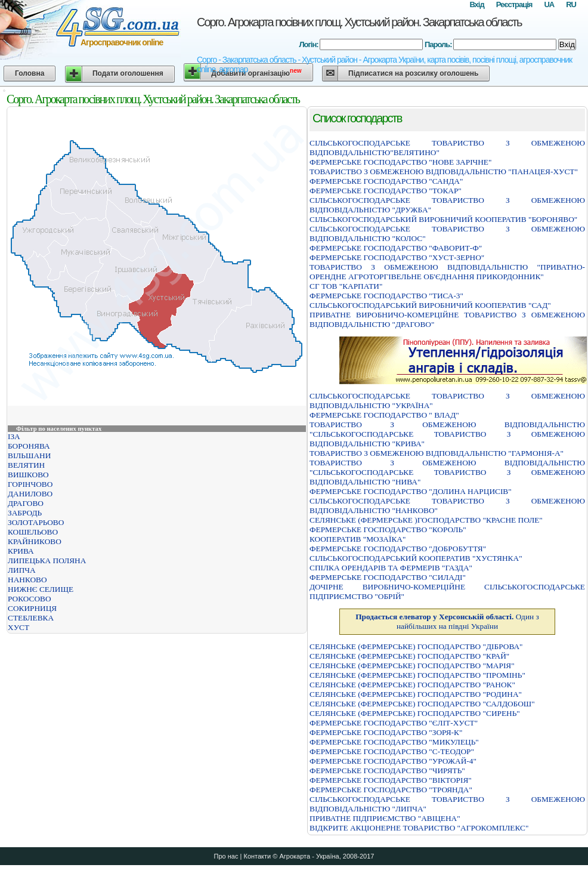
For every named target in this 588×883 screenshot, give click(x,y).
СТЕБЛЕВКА (31, 618)
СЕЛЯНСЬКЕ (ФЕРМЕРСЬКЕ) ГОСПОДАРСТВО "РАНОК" (412, 685)
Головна (30, 73)
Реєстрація (514, 4)
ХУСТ (18, 627)
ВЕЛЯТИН (26, 465)
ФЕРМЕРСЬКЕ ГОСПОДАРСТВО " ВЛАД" (384, 415)
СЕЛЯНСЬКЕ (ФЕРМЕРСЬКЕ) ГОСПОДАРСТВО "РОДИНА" (416, 694)
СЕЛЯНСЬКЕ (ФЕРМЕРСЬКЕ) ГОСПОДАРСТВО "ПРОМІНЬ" (417, 675)
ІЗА (14, 436)
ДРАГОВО (26, 503)
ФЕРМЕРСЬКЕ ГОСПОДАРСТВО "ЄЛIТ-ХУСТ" (394, 723)
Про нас (226, 856)
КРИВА (21, 551)
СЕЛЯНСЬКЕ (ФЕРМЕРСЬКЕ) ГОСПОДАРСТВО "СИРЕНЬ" (415, 713)
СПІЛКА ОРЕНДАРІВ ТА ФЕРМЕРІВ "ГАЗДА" (391, 568)
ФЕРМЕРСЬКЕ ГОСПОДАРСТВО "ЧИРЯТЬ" (387, 771)
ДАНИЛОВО (30, 494)
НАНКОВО (27, 580)
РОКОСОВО (30, 599)
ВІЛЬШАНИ (29, 456)
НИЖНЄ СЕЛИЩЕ (41, 589)
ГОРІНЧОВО (30, 484)
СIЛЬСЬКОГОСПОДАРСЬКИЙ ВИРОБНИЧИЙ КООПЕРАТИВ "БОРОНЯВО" (443, 219)
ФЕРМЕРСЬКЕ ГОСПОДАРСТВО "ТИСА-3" (386, 296)
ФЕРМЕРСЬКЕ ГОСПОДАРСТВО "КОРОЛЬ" (388, 530)
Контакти (257, 856)
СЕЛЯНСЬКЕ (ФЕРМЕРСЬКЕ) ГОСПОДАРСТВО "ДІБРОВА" (416, 646)
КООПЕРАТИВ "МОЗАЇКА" (358, 539)
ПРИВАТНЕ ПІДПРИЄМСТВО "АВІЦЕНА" (385, 818)
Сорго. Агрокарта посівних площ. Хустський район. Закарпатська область (359, 22)
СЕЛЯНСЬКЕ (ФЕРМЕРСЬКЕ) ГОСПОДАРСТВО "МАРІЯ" (412, 666)
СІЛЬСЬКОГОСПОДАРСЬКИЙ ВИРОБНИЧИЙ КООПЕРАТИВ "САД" (430, 305)
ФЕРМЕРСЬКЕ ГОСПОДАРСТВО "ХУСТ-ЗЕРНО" (397, 257)
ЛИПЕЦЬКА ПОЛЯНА (47, 561)
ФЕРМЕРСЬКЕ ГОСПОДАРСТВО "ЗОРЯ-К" (386, 732)
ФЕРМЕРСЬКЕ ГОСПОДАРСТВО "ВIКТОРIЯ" (391, 780)
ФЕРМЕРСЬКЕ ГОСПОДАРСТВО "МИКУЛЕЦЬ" (394, 742)
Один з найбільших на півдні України (447, 621)
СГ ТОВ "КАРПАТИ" (346, 286)
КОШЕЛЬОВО (33, 532)
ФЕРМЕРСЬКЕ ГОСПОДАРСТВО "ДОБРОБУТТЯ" (398, 549)
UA (549, 4)
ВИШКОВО (28, 475)
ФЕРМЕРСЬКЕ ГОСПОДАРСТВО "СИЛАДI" (388, 577)
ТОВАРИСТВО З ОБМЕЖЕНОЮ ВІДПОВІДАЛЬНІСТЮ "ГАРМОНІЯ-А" (437, 453)
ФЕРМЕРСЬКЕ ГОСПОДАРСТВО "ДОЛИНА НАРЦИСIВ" (411, 491)
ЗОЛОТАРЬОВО (36, 522)
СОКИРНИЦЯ (32, 608)
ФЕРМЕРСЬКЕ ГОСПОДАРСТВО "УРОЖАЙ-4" (393, 761)
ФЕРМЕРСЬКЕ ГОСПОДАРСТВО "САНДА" (386, 181)
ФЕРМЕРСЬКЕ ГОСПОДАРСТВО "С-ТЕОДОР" (392, 751)
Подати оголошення (128, 73)
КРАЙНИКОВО (35, 541)
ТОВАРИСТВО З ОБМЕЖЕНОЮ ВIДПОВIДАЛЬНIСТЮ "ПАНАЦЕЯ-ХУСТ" (444, 172)
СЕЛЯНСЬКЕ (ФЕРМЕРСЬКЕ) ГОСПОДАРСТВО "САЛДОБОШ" (422, 704)
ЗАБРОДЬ (25, 513)
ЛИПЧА (22, 570)
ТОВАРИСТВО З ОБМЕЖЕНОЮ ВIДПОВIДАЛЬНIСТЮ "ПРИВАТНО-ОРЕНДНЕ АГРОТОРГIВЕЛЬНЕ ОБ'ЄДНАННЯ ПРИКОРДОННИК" (447, 272)
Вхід (476, 4)
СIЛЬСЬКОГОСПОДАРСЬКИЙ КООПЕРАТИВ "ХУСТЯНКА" (416, 558)
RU (571, 4)
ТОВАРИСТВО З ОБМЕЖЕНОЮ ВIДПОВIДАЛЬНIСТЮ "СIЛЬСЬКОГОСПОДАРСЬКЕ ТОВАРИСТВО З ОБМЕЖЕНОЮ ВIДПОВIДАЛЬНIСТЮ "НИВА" (447, 472)
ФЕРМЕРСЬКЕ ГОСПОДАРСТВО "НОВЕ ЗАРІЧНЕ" (400, 162)
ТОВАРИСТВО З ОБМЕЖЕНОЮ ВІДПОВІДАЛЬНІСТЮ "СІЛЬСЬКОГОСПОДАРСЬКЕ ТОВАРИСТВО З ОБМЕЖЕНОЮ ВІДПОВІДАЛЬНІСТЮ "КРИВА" (447, 434)
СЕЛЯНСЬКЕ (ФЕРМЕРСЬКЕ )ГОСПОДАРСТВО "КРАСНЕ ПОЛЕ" (426, 520)
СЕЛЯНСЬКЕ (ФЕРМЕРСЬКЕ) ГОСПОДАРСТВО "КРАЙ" (409, 656)
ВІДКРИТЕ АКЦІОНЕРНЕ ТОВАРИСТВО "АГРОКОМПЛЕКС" (419, 828)
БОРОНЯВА (29, 446)
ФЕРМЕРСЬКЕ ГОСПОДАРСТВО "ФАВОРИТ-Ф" (396, 248)
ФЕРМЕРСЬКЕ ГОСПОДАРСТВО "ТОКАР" (386, 191)
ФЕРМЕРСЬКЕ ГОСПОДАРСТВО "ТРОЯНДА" (391, 790)
